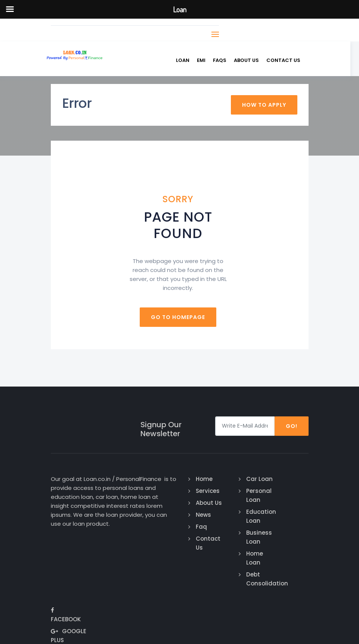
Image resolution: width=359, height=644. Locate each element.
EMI (206, 60)
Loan (187, 60)
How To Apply (264, 104)
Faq (198, 526)
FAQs (224, 60)
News (200, 514)
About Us (251, 60)
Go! (292, 426)
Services (205, 490)
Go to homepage (179, 317)
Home (201, 479)
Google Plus (287, 509)
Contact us (288, 60)
